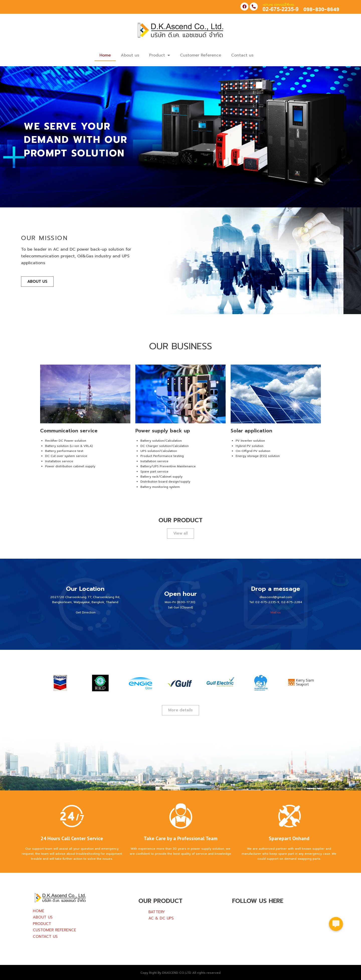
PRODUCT (42, 924)
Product (160, 55)
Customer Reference (201, 55)
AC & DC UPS (161, 918)
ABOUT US (43, 917)
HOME (39, 911)
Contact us (242, 55)
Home (105, 55)
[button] (336, 923)
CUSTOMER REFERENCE (55, 930)
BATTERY (157, 912)
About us (130, 55)
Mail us (276, 612)
